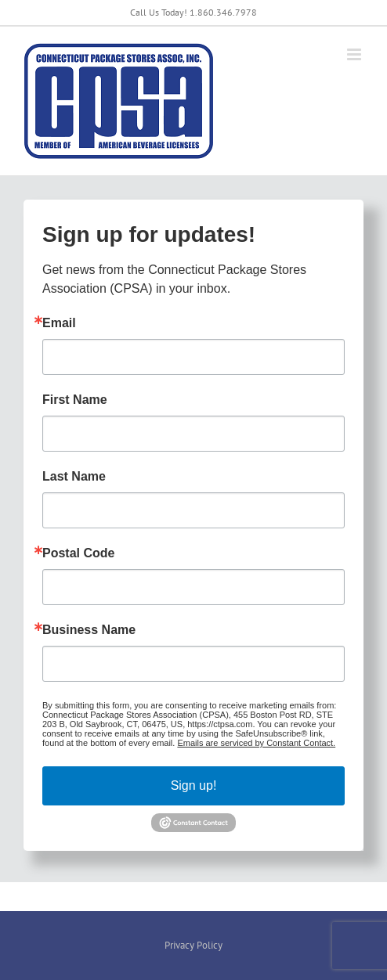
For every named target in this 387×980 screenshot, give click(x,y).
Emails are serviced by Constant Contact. (256, 743)
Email (59, 323)
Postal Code (78, 553)
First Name (75, 400)
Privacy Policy (193, 945)
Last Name (74, 477)
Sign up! (194, 785)
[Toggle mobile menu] (355, 54)
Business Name (89, 630)
